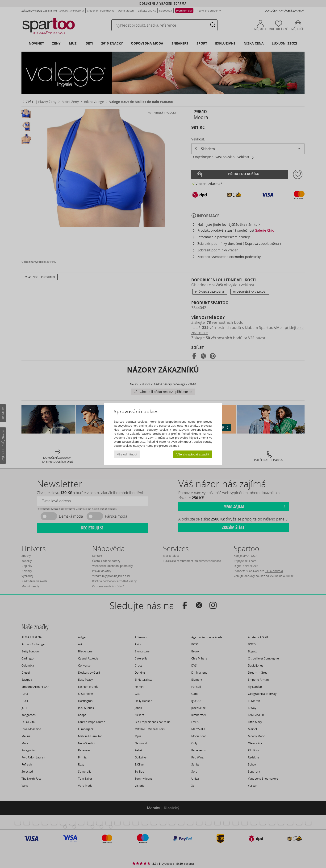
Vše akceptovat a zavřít (193, 454)
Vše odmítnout (127, 454)
